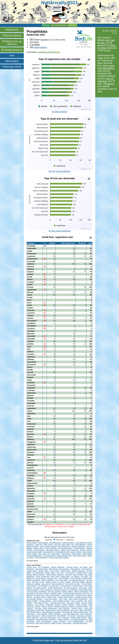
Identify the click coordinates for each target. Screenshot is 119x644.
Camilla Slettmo (67, 591)
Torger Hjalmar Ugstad (61, 601)
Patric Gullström (33, 617)
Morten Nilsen (32, 543)
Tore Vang (60, 573)
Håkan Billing (66, 571)
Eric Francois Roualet (76, 580)
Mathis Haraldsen (55, 614)
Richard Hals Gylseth (79, 617)
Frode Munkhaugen (44, 621)
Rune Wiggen (32, 586)
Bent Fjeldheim (64, 608)
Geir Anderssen (38, 573)
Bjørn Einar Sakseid (43, 623)
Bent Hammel (64, 569)
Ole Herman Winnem (35, 599)
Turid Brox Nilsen (51, 599)
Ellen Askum (53, 569)
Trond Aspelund (79, 548)
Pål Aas (38, 606)
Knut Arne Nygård (81, 606)
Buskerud (72, 25)
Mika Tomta (48, 544)
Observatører (12, 61)
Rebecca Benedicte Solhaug (59, 557)
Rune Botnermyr (58, 584)
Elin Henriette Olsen (65, 548)
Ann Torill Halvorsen (78, 544)
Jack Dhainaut (81, 543)
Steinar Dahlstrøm (58, 567)
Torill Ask (68, 574)
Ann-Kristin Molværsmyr (79, 619)
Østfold (46, 25)
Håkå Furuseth (56, 623)
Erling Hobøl (87, 552)
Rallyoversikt (12, 30)
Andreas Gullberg (68, 543)
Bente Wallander (48, 580)
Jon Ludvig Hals (61, 580)
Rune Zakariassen (85, 590)
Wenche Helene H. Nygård (64, 606)
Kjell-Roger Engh (64, 546)
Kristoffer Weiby (56, 593)
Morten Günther (86, 550)
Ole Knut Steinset (63, 610)
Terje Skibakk (43, 586)
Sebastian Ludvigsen (84, 616)
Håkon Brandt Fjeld (49, 616)
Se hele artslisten (59, 112)
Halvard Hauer (78, 586)
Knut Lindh (55, 576)
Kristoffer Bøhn (82, 573)
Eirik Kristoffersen (41, 557)
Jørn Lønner (46, 584)
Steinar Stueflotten (79, 546)
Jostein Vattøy (32, 571)
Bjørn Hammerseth (80, 556)
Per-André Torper (39, 597)
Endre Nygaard (59, 621)
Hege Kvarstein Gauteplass (37, 591)
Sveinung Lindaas (33, 584)
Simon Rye (74, 610)
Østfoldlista (109, 68)
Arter (12, 56)
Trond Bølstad (42, 614)
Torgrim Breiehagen (55, 588)
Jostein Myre (32, 567)
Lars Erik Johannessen (48, 617)
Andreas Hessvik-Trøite (83, 597)
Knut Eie (57, 544)
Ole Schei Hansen (43, 593)
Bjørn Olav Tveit (44, 554)
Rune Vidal (63, 599)
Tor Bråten (72, 616)
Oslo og (12, 43)
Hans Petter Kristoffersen (78, 599)
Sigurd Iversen (39, 595)
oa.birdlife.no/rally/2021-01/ (49, 52)
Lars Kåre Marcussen (71, 614)
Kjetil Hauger (87, 578)
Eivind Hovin (65, 576)
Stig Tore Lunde (38, 582)
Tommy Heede (77, 608)
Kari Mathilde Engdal (62, 552)
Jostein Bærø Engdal (34, 552)
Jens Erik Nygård (41, 569)
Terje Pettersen (76, 578)
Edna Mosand (43, 543)
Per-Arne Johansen (71, 588)
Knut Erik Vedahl (73, 603)
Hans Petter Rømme (53, 595)
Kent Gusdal (66, 554)
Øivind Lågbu (50, 573)
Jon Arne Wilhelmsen (34, 556)
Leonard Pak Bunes (58, 603)
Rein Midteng (62, 616)
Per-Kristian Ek (67, 612)
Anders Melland (68, 604)
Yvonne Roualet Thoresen (72, 593)
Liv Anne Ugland (64, 582)
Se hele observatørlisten (59, 171)
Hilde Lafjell (56, 554)
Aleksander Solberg (53, 604)
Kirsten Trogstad (51, 548)
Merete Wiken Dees (81, 612)
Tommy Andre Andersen (48, 546)
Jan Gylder (40, 604)
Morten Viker (52, 597)
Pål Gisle (86, 593)
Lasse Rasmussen (33, 616)
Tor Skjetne (75, 576)
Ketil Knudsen (39, 550)
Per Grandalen (44, 567)
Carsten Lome (52, 578)
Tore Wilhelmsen (55, 543)
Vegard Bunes (81, 595)
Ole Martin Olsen (53, 550)
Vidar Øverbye (75, 569)
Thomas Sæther (63, 619)
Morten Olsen (39, 548)
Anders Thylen (51, 582)
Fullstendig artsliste (12, 67)
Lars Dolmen (70, 573)
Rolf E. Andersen (46, 590)
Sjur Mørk (83, 567)
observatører (40, 47)
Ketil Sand (83, 588)
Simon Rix (39, 544)
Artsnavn (31, 243)
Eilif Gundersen (86, 614)
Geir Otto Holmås (54, 591)
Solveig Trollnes (76, 552)
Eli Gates (84, 576)
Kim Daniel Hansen (34, 612)
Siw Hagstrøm (87, 569)
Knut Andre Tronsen (73, 584)
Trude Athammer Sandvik (51, 612)
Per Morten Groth (40, 588)
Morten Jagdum (47, 606)
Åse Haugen (67, 623)
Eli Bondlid (40, 610)
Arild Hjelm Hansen (41, 603)
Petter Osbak (87, 554)
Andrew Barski (40, 578)
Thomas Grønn (72, 567)
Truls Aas (38, 608)
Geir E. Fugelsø (77, 601)
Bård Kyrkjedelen (86, 610)
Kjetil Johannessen (50, 608)
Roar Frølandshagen (76, 621)
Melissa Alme (44, 571)
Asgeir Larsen (32, 554)
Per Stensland (72, 590)
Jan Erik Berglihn (49, 556)
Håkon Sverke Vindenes (55, 574)
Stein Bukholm (48, 552)
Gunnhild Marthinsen (80, 623)
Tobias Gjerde (81, 604)
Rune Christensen (43, 576)
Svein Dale (66, 544)
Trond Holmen (86, 584)
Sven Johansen (64, 617)
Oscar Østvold (50, 610)
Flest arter (58, 540)
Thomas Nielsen (45, 601)
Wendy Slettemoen (81, 591)
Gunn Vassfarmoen (68, 595)
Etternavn (69, 540)
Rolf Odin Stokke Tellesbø (82, 582)
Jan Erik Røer (54, 586)
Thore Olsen (55, 571)
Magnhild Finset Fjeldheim (46, 619)
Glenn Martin (76, 554)
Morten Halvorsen (79, 571)
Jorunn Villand (78, 574)
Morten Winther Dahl (64, 556)
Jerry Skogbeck (64, 578)
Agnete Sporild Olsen (66, 597)
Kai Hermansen (66, 586)
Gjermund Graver (60, 590)
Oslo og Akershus (59, 25)
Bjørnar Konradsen (34, 580)
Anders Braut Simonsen (70, 550)
